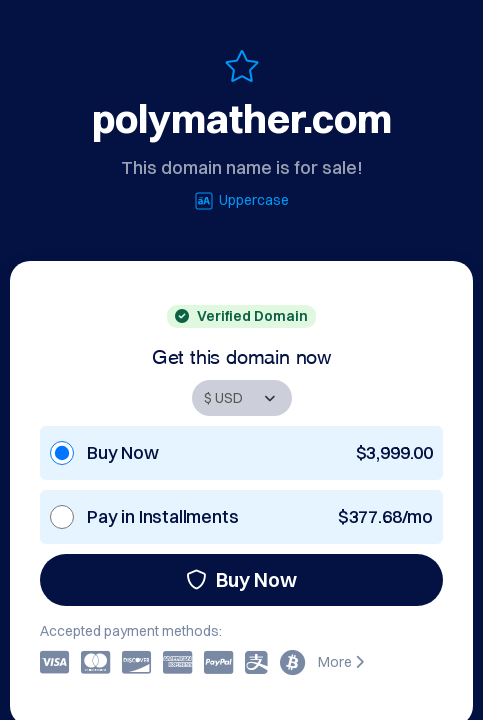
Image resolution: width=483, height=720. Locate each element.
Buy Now (241, 579)
